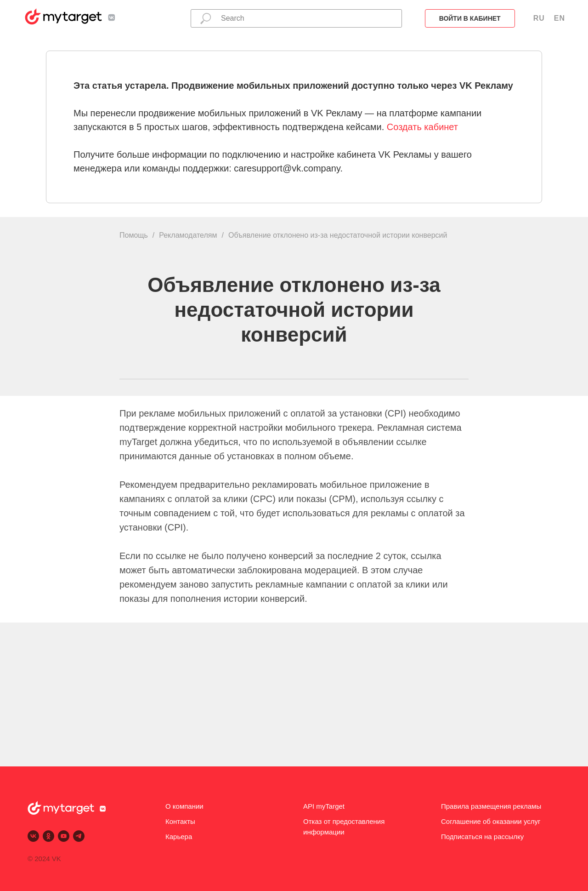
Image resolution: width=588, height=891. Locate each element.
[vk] (33, 836)
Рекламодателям (188, 235)
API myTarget (324, 806)
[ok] (48, 836)
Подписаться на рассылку (482, 837)
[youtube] (64, 836)
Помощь (134, 235)
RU (539, 18)
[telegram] (79, 836)
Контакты (180, 821)
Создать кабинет (422, 127)
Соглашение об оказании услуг (491, 821)
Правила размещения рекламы (491, 806)
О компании (184, 806)
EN (560, 18)
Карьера (179, 837)
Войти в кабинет (470, 18)
